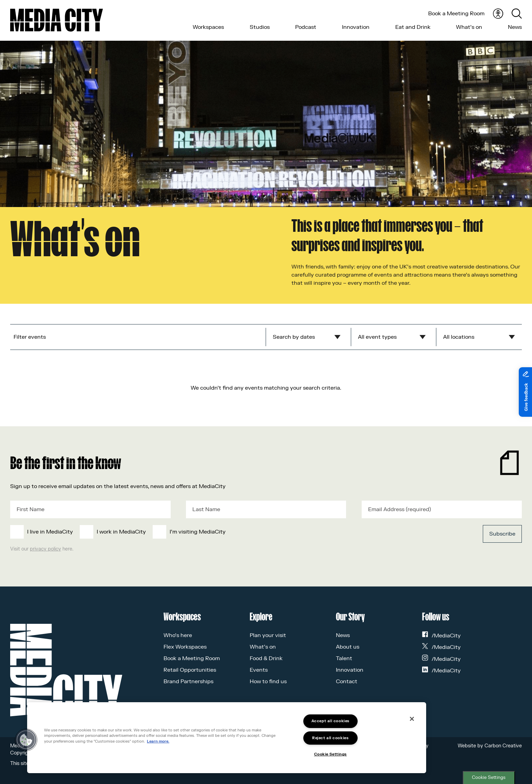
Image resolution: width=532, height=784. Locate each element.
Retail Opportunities (190, 670)
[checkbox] (213, 532)
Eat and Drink (413, 27)
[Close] (412, 719)
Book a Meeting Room (456, 14)
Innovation (356, 27)
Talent (344, 658)
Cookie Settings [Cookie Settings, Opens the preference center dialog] (330, 754)
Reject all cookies (330, 738)
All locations (459, 337)
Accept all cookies (330, 721)
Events (259, 670)
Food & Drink (266, 658)
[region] (227, 738)
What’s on (469, 27)
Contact (347, 682)
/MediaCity (441, 636)
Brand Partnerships (188, 682)
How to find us (268, 682)
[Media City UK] (56, 20)
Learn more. (158, 741)
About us (348, 647)
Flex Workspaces (185, 647)
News (515, 27)
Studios (260, 27)
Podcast (306, 27)
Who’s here (178, 635)
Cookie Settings (489, 778)
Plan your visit (268, 635)
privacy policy (45, 549)
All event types (377, 337)
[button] (26, 740)
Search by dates (294, 337)
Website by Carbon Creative (490, 746)
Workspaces (208, 27)
